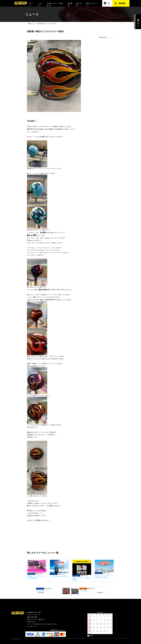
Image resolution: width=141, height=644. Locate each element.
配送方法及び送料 (32, 617)
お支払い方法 (31, 622)
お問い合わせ (79, 4)
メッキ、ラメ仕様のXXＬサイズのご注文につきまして (42, 624)
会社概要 (70, 4)
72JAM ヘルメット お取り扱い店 (55, 4)
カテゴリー (31, 4)
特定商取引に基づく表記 (34, 612)
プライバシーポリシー (33, 615)
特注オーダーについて (92, 4)
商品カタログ (138, 22)
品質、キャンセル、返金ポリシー (37, 619)
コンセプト (40, 4)
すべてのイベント (32, 626)
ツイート (111, 37)
